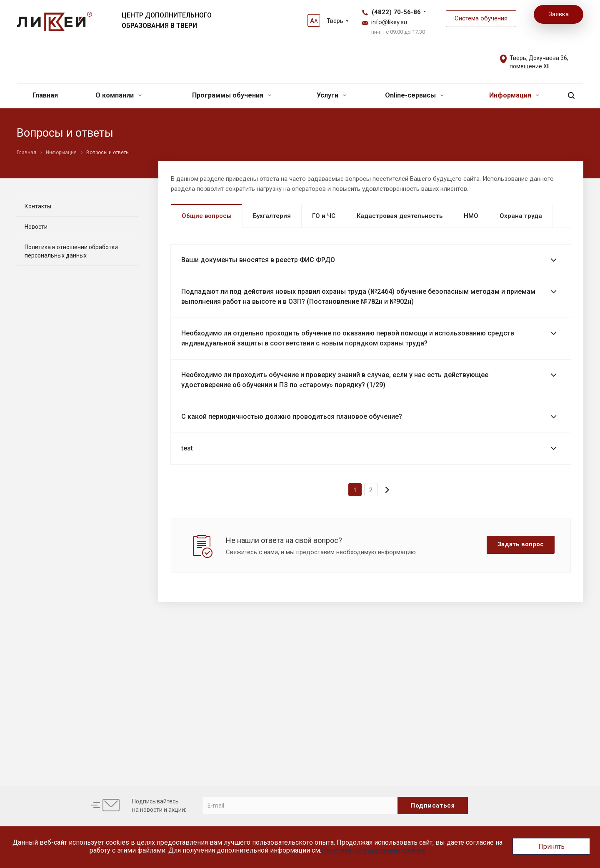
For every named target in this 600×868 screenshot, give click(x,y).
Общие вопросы (207, 216)
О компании (119, 95)
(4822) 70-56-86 (396, 12)
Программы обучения (232, 95)
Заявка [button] (559, 14)
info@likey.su (389, 22)
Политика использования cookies (373, 850)
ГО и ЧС (324, 216)
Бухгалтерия (272, 216)
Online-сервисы (414, 95)
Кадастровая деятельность (400, 216)
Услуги (331, 95)
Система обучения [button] (481, 18)
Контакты (38, 206)
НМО (471, 216)
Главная (45, 95)
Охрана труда (521, 216)
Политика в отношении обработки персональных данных (71, 251)
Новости (36, 227)
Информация (514, 95)
